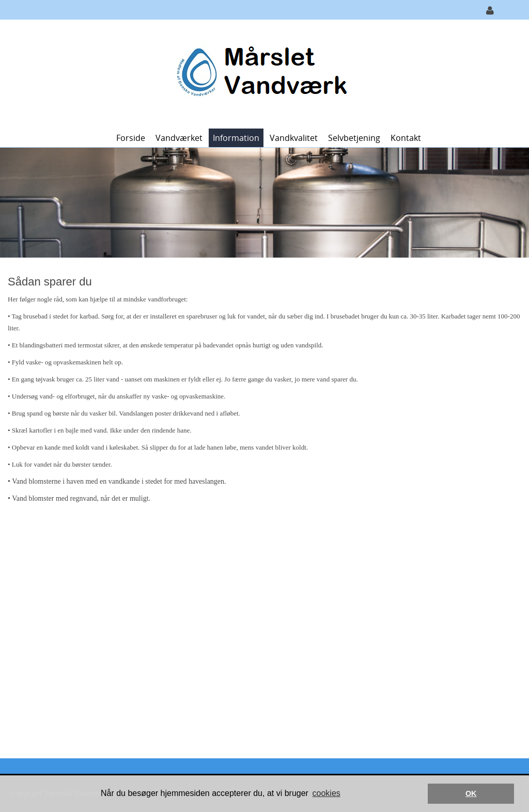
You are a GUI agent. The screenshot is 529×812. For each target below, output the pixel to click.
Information (236, 138)
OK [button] (471, 793)
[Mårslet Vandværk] (261, 73)
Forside (131, 138)
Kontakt (406, 138)
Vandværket (179, 138)
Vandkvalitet (294, 138)
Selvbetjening (354, 138)
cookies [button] (326, 793)
